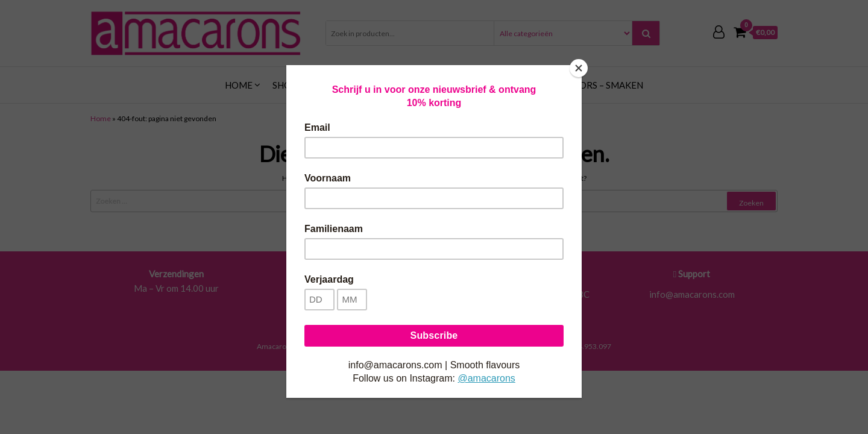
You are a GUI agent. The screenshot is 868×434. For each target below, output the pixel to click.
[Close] (579, 68)
